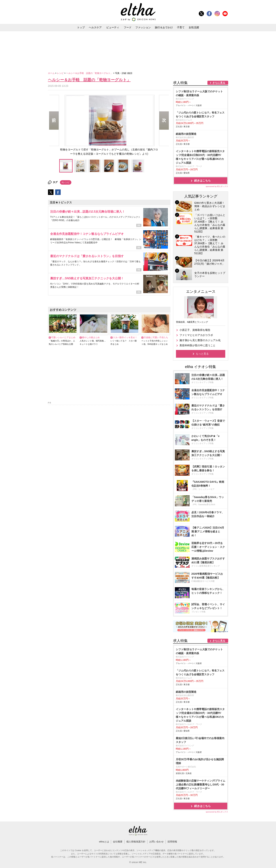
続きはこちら (202, 180)
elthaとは (104, 842)
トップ (81, 27)
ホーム (52, 73)
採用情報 (172, 842)
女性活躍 (194, 27)
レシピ (61, 73)
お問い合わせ (156, 842)
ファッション (143, 27)
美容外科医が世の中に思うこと (197, 345)
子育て (181, 27)
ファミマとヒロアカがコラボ (196, 335)
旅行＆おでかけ (164, 27)
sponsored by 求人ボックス (217, 186)
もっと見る (202, 354)
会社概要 (118, 842)
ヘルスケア (95, 27)
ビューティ (113, 27)
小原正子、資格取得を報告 (195, 330)
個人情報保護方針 (136, 842)
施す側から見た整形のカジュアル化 (200, 340)
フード (128, 27)
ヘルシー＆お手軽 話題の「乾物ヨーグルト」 (90, 73)
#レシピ (66, 182)
